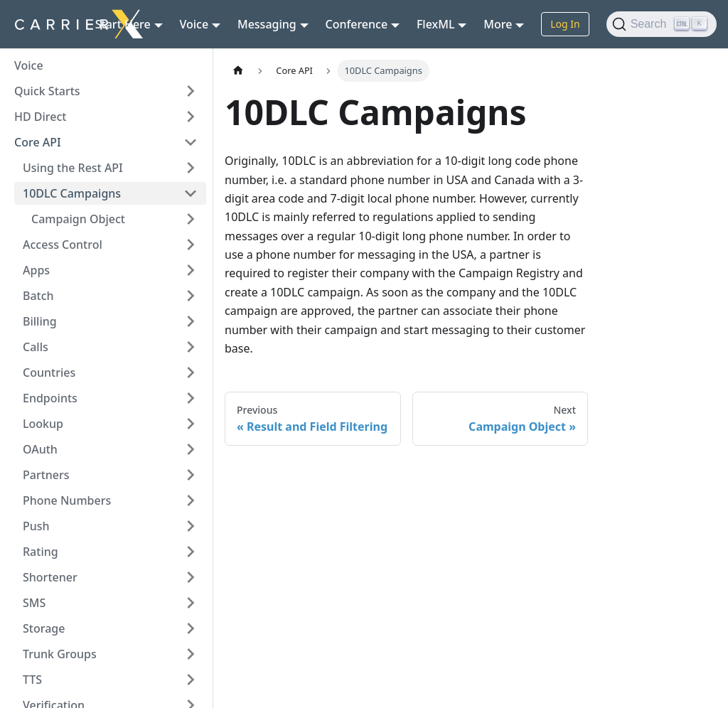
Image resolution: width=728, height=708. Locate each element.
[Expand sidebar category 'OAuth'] (191, 449)
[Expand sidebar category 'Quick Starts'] (191, 91)
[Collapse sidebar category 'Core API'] (191, 142)
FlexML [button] (436, 24)
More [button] (498, 24)
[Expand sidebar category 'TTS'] (191, 680)
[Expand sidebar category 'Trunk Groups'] (191, 654)
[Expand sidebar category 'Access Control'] (191, 245)
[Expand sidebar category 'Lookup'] (191, 424)
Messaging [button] (267, 24)
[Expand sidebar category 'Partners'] (191, 475)
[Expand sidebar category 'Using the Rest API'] (191, 168)
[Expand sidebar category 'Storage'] (191, 628)
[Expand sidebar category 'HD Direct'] (191, 117)
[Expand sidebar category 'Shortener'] (191, 577)
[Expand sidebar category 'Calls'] (191, 347)
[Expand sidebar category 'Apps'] (191, 270)
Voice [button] (194, 24)
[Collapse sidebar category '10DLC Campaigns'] (191, 193)
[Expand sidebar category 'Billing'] (191, 321)
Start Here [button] (123, 24)
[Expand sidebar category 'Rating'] (191, 552)
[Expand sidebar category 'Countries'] (191, 372)
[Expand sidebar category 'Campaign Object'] (191, 219)
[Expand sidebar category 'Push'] (191, 526)
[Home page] (238, 71)
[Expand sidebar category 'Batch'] (191, 296)
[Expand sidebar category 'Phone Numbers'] (191, 500)
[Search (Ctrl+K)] (662, 24)
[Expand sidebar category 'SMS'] (191, 603)
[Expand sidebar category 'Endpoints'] (191, 398)
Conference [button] (357, 24)
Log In (565, 24)
